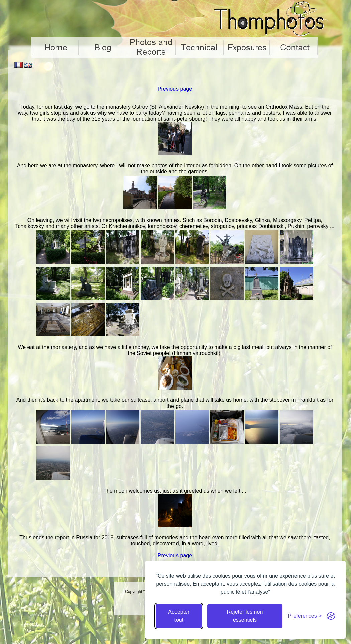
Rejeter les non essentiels (245, 616)
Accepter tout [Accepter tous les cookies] (179, 616)
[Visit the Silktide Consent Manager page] (331, 616)
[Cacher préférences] (305, 616)
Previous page (175, 89)
